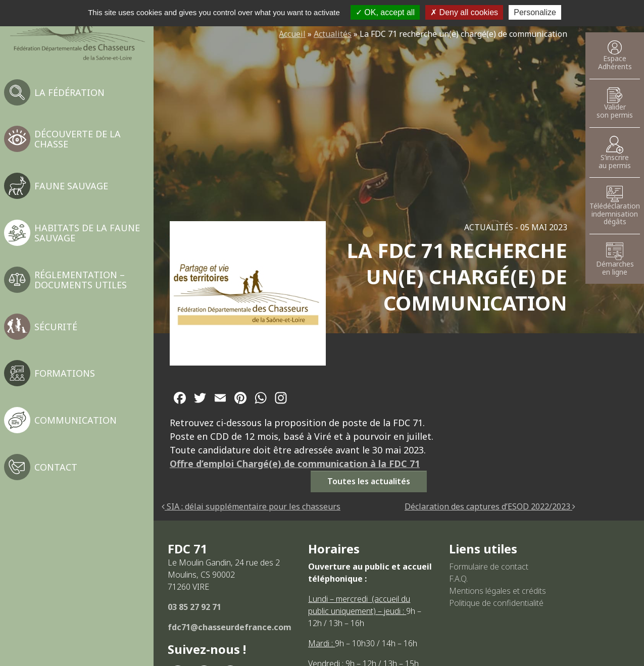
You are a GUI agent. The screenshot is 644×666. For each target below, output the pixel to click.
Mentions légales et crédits (498, 591)
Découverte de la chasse (78, 139)
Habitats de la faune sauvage (87, 233)
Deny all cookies (464, 12)
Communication (76, 420)
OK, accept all (385, 12)
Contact (56, 467)
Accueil (292, 34)
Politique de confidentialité (496, 603)
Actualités (333, 34)
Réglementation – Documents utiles (81, 280)
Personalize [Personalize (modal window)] (535, 12)
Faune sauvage (71, 186)
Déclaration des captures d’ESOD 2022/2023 (490, 506)
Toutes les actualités (369, 481)
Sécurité (56, 327)
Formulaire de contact (489, 567)
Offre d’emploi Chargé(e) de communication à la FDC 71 (295, 464)
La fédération (69, 92)
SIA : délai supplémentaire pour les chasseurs (251, 506)
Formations (65, 373)
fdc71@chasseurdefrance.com (230, 627)
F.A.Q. (458, 579)
